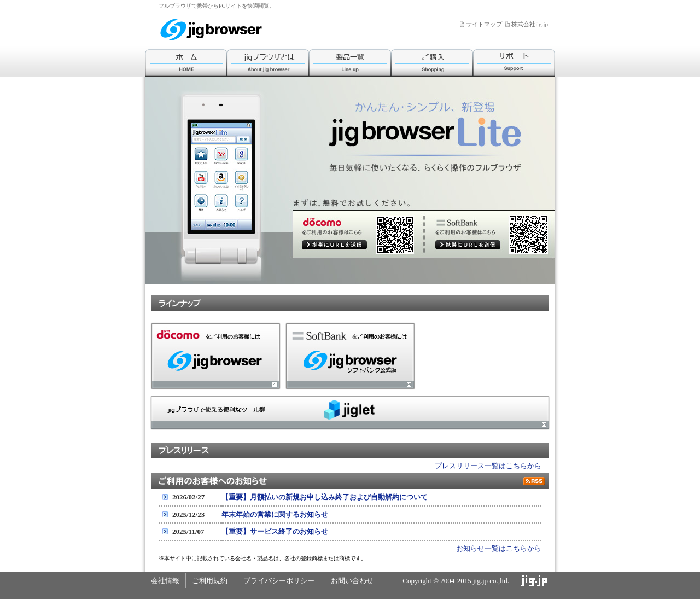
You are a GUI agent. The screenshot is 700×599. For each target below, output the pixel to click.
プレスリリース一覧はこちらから (488, 466)
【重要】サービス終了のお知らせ (275, 531)
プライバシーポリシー (279, 581)
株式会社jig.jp (530, 24)
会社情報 (165, 581)
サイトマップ (484, 24)
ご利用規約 (210, 581)
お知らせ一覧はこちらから (499, 548)
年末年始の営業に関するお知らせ (275, 514)
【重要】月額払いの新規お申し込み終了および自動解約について (325, 497)
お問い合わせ (352, 581)
